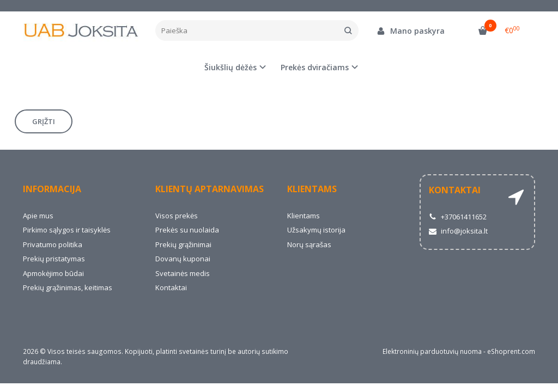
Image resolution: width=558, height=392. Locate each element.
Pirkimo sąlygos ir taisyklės (67, 230)
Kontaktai (171, 287)
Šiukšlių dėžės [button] (231, 67)
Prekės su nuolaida (187, 230)
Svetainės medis (183, 273)
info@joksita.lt (458, 231)
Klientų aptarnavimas (210, 189)
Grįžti (44, 121)
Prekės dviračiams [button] (315, 67)
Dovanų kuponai (183, 259)
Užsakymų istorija (316, 230)
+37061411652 (458, 217)
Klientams (312, 189)
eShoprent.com (511, 351)
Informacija (52, 189)
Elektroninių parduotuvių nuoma (432, 351)
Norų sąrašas (309, 244)
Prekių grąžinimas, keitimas (68, 287)
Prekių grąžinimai (183, 244)
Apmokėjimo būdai (53, 273)
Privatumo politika (53, 244)
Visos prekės (177, 216)
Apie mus (38, 216)
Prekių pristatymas (54, 259)
